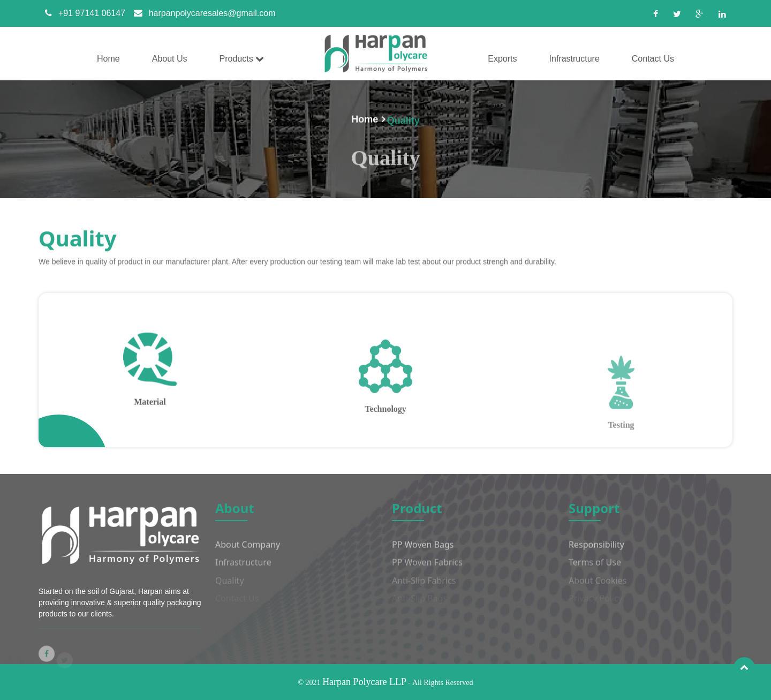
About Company (248, 550)
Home (365, 121)
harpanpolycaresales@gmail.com (202, 13)
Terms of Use (595, 568)
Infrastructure (243, 568)
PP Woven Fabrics (427, 568)
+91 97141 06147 (82, 13)
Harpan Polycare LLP (364, 682)
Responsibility (596, 550)
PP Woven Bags (423, 550)
